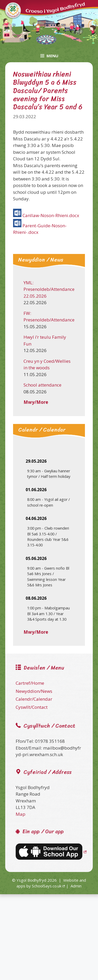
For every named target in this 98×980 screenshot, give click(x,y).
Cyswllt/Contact (32, 707)
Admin (76, 886)
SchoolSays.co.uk (47, 886)
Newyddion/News (34, 691)
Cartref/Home (30, 683)
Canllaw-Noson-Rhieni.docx (51, 215)
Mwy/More (36, 402)
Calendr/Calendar (34, 699)
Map (21, 814)
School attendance (42, 385)
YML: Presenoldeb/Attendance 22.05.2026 (49, 289)
